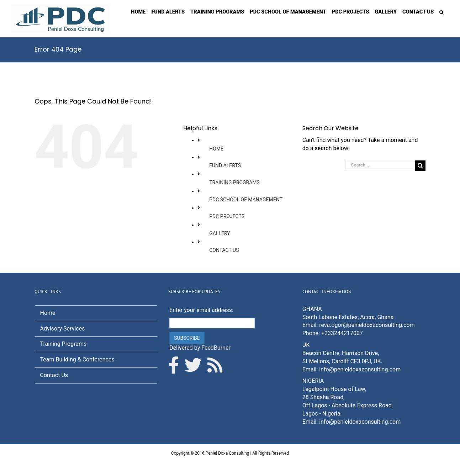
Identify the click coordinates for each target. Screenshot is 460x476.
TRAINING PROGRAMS (234, 183)
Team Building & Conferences (77, 359)
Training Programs (64, 344)
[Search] (442, 12)
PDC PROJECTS (227, 216)
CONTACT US (224, 250)
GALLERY (220, 233)
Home (48, 313)
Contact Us (54, 375)
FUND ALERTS (225, 165)
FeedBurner (216, 348)
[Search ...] (380, 165)
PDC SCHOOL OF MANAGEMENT (246, 200)
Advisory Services (63, 329)
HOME (216, 149)
